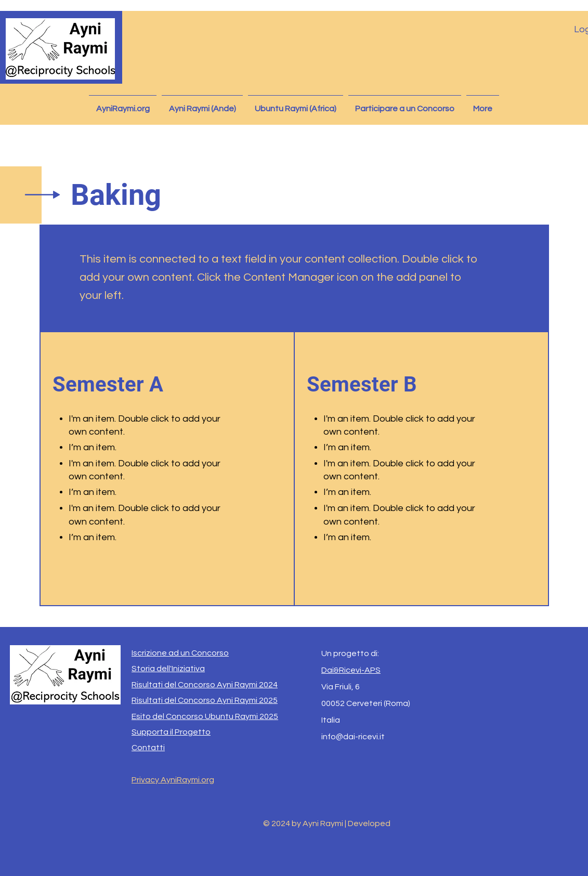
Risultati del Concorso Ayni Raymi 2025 (205, 700)
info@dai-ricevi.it (353, 737)
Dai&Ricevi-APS (351, 670)
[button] (202, 104)
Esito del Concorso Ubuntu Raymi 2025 (205, 716)
